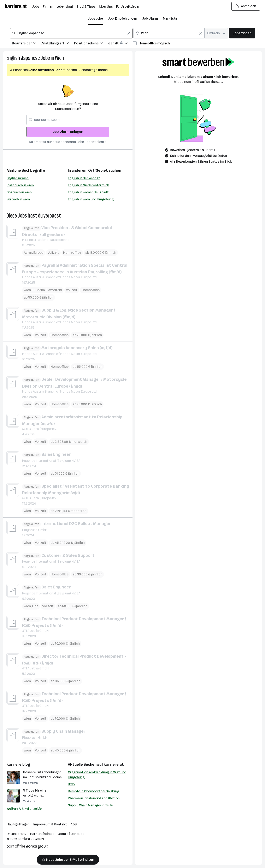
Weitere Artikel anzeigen (25, 809)
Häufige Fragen (18, 824)
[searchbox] (71, 33)
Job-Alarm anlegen (68, 132)
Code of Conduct (71, 834)
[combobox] (71, 33)
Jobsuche (95, 18)
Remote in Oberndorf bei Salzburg (94, 791)
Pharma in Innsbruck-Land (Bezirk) (94, 798)
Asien (28, 252)
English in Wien (18, 178)
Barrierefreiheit (42, 834)
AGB (74, 824)
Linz (35, 606)
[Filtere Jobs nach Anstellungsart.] (58, 44)
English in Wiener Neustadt (88, 192)
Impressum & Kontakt (50, 824)
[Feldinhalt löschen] (129, 33)
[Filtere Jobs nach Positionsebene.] (91, 44)
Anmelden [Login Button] (246, 6)
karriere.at (114, 764)
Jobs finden (242, 33)
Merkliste (170, 18)
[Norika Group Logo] (27, 847)
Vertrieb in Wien (18, 199)
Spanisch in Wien (19, 192)
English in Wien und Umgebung (91, 199)
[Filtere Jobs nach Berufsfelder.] (27, 44)
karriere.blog (18, 764)
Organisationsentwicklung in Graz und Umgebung (97, 775)
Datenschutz (17, 834)
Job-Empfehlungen (122, 18)
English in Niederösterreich (89, 185)
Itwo (71, 784)
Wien (60, 58)
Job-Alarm (150, 18)
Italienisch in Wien (20, 185)
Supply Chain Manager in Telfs (90, 805)
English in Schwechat (84, 178)
